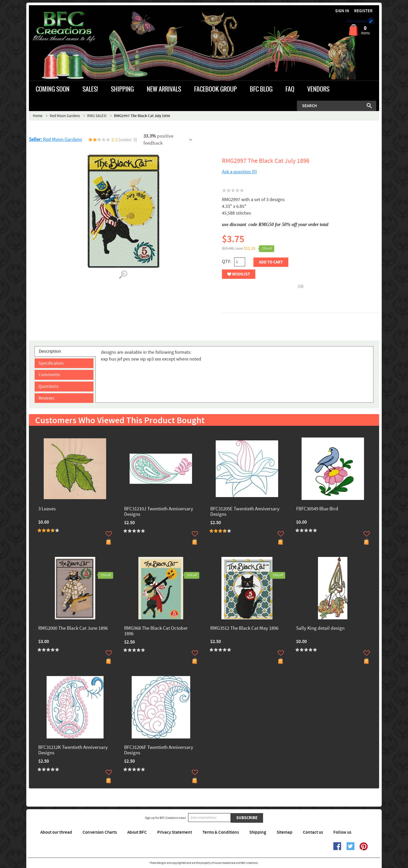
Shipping (258, 832)
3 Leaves (47, 509)
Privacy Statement (175, 832)
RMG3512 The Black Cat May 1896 (244, 629)
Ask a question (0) (239, 172)
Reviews (46, 398)
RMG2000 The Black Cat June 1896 (73, 629)
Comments (49, 375)
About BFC (137, 832)
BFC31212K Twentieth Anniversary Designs (73, 750)
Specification (51, 363)
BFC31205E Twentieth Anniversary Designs (245, 512)
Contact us (313, 832)
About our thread (56, 832)
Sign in (342, 11)
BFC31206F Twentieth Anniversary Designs (159, 750)
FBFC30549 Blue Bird (317, 509)
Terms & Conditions (221, 832)
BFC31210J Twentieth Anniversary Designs (159, 512)
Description (50, 351)
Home (38, 116)
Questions (49, 386)
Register (363, 11)
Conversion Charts (100, 832)
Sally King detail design (320, 629)
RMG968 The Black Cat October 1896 (156, 631)
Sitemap (285, 832)
